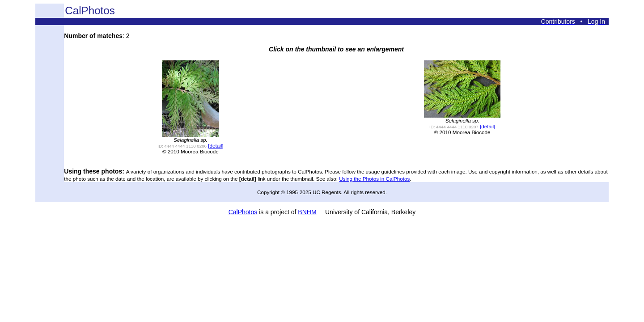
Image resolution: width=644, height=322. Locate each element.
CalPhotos (243, 212)
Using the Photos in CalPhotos (374, 179)
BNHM (307, 212)
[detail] (216, 146)
